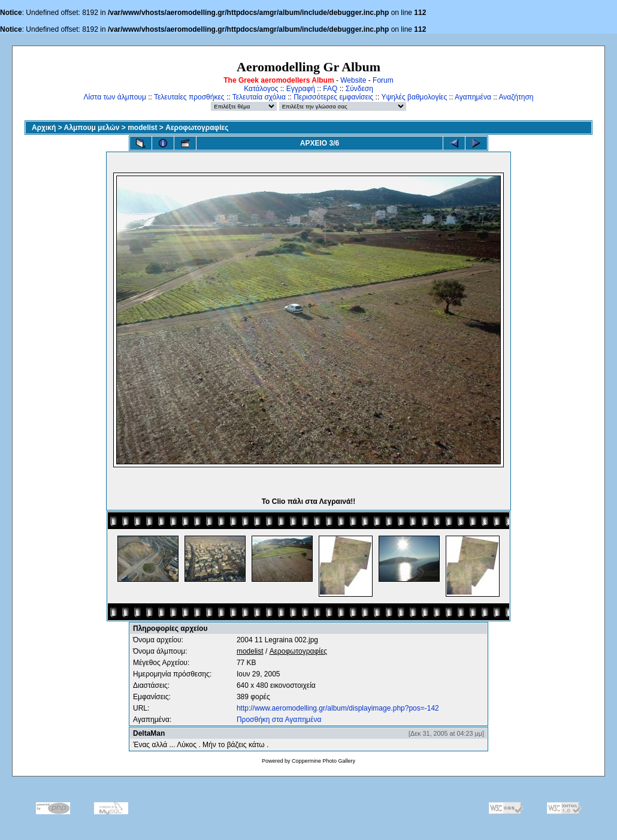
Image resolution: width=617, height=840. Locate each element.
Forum (383, 80)
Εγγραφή (301, 89)
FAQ (330, 89)
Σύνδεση (359, 89)
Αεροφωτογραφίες (197, 128)
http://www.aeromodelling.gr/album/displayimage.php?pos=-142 (338, 708)
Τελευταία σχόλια (259, 97)
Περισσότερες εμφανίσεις (333, 97)
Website (353, 80)
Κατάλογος (261, 89)
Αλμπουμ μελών (92, 128)
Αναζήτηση (516, 97)
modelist (142, 128)
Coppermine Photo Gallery (323, 761)
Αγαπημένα (473, 97)
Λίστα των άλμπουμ (115, 97)
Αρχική (44, 128)
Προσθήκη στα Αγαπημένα (279, 720)
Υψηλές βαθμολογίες (414, 97)
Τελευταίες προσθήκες (189, 97)
